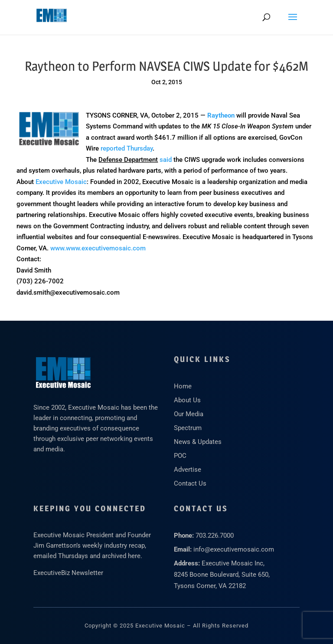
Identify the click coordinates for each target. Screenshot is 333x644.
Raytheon (221, 115)
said (166, 160)
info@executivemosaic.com (234, 549)
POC (180, 456)
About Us (187, 400)
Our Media (189, 414)
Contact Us (190, 483)
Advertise (188, 470)
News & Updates (198, 442)
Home (183, 386)
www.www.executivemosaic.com (98, 248)
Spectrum (188, 428)
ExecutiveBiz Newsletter (68, 573)
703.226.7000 (215, 536)
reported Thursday (127, 148)
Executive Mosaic (61, 182)
